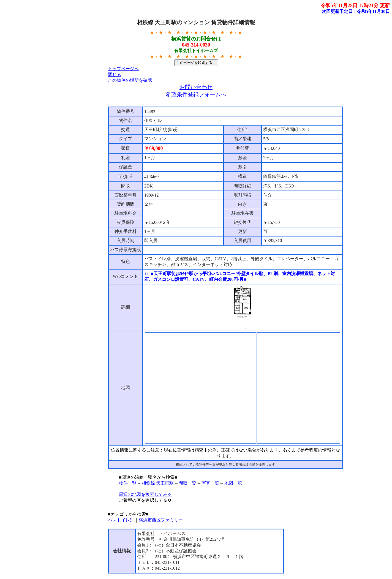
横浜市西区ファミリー (161, 520)
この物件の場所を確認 (130, 80)
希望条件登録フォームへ (196, 94)
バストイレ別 (121, 520)
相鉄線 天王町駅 (158, 483)
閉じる (115, 74)
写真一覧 (210, 483)
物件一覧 (128, 483)
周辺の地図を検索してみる (145, 494)
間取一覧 (187, 483)
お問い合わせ (196, 87)
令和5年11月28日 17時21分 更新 (355, 6)
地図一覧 (233, 483)
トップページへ (123, 69)
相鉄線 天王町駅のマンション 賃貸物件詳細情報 (196, 22)
